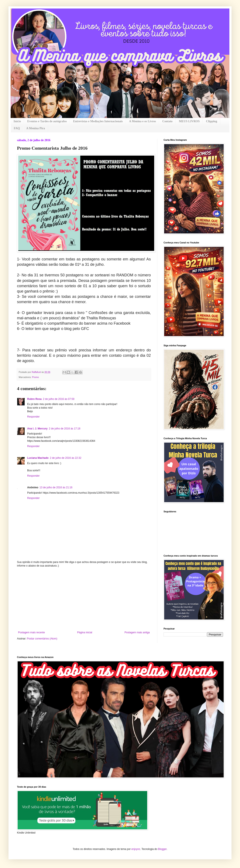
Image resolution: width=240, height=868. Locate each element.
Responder (33, 417)
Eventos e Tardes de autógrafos (47, 121)
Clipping (212, 121)
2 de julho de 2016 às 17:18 (65, 429)
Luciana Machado (38, 458)
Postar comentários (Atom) (42, 639)
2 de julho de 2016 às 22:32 (66, 458)
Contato (167, 121)
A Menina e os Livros (143, 121)
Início (17, 121)
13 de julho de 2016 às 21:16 (56, 487)
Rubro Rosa (34, 399)
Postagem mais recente (31, 632)
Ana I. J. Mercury (37, 429)
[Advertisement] (84, 599)
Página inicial (85, 632)
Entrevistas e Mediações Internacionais (98, 121)
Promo (35, 377)
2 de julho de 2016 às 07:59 (59, 399)
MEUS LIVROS (189, 121)
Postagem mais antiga (137, 632)
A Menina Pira (36, 128)
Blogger (162, 849)
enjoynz (136, 849)
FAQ (17, 128)
